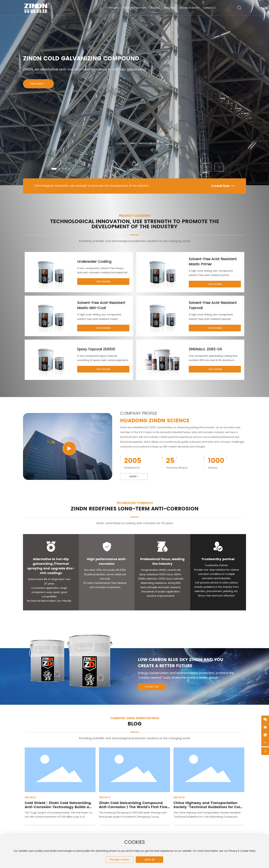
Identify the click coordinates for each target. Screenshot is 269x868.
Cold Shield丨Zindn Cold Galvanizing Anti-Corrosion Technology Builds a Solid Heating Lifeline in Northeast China (58, 809)
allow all (150, 860)
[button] (54, 169)
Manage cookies (120, 860)
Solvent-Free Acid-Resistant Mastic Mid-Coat (101, 306)
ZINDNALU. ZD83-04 (205, 349)
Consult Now (220, 186)
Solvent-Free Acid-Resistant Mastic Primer (213, 262)
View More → (39, 84)
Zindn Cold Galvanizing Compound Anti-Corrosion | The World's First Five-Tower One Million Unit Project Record (134, 807)
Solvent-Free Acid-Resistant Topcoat (213, 306)
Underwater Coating (94, 262)
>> (233, 186)
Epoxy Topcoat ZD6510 (96, 349)
